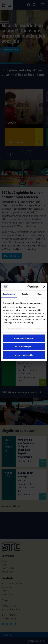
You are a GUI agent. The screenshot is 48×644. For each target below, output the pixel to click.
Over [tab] (40, 294)
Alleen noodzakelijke (24, 355)
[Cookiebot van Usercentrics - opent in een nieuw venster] (29, 287)
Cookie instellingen (24, 347)
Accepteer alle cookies (24, 338)
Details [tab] (25, 294)
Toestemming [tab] (9, 294)
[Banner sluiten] (44, 287)
